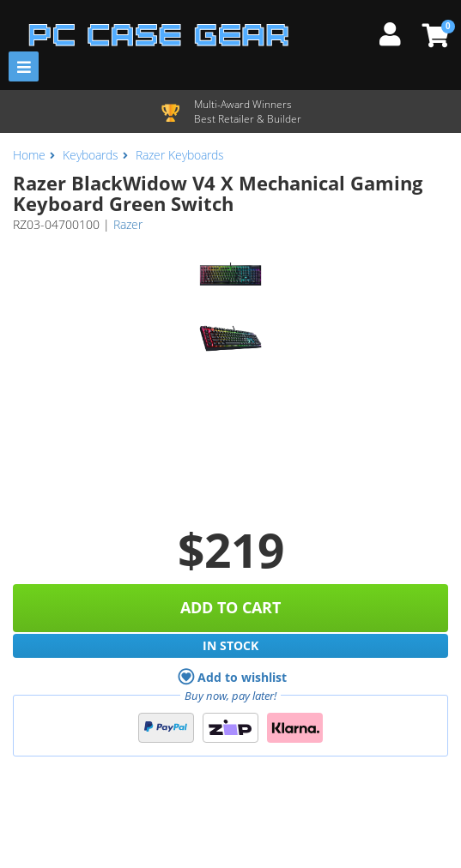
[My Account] (397, 32)
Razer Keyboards (180, 155)
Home (29, 155)
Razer (128, 224)
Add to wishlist (232, 677)
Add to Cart (230, 607)
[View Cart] (433, 35)
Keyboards (91, 155)
